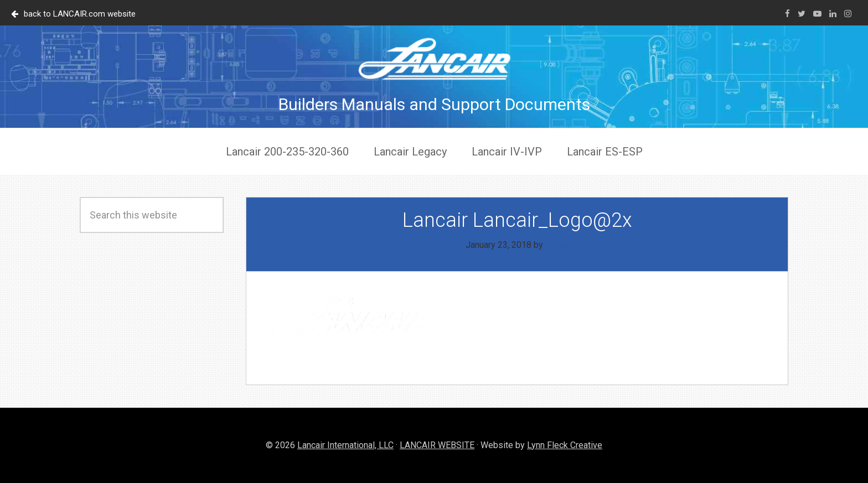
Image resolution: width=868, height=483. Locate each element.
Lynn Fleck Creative (565, 445)
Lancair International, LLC (345, 445)
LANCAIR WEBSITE (437, 445)
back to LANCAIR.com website (73, 14)
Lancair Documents (434, 59)
